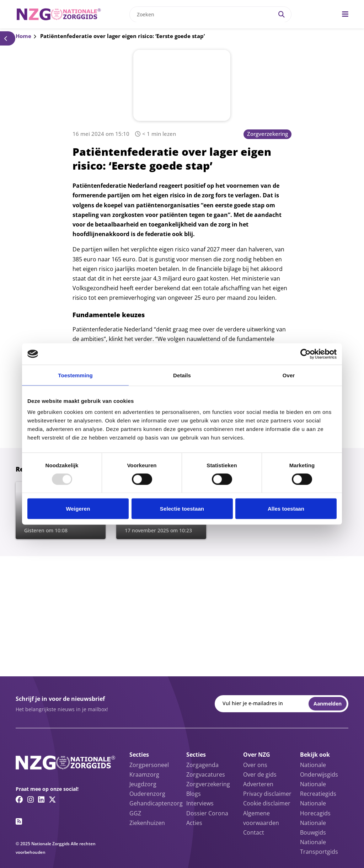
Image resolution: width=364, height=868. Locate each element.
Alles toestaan (286, 509)
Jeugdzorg (143, 784)
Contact (254, 832)
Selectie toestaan (182, 509)
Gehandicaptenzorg (156, 803)
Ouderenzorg (147, 794)
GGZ (135, 813)
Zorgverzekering (267, 134)
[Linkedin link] (41, 799)
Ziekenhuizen (147, 823)
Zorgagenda (202, 765)
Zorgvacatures (206, 774)
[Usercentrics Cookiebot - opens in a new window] (306, 354)
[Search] (282, 14)
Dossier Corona (207, 813)
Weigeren (78, 509)
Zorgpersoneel (149, 765)
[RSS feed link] (19, 821)
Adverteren (258, 784)
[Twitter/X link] (52, 799)
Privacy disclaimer (267, 794)
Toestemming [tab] (75, 375)
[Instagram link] (31, 799)
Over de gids (260, 774)
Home (23, 36)
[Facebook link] (19, 799)
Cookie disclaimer (267, 803)
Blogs (194, 794)
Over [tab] (289, 375)
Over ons (255, 765)
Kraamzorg (144, 774)
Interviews (200, 803)
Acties (194, 823)
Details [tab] (182, 375)
